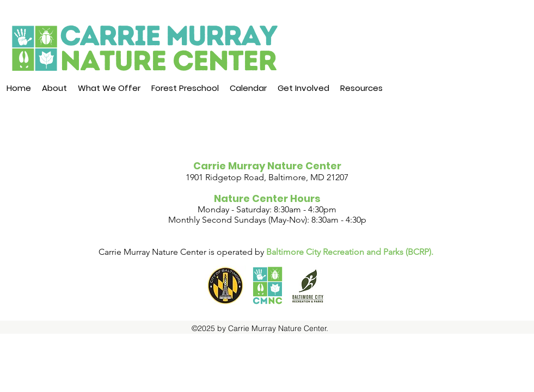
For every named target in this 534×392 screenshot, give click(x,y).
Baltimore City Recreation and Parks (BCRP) (349, 252)
